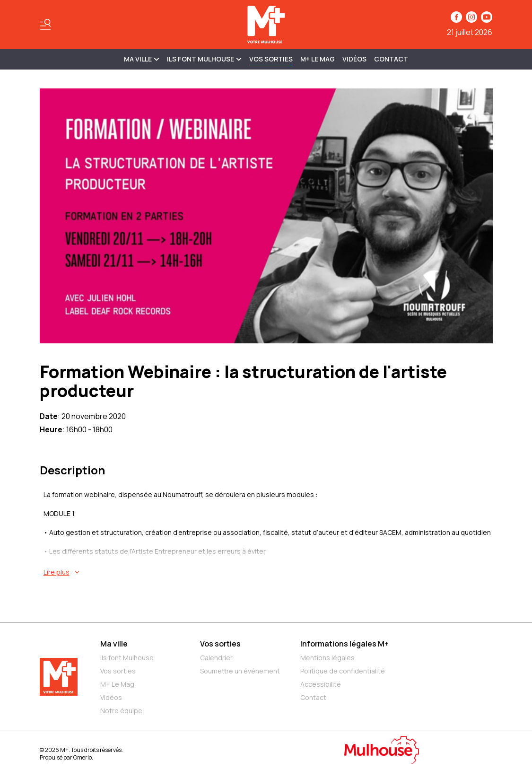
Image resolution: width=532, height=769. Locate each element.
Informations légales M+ (344, 644)
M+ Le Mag (318, 59)
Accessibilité (321, 684)
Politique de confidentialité (343, 671)
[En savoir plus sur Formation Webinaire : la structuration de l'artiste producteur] (268, 572)
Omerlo (83, 757)
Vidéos (354, 59)
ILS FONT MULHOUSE (204, 59)
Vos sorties (271, 59)
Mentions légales (327, 658)
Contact (391, 59)
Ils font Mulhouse (127, 658)
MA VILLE (142, 59)
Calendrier (216, 658)
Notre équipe (121, 711)
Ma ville (114, 644)
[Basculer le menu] (45, 25)
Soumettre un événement (240, 671)
